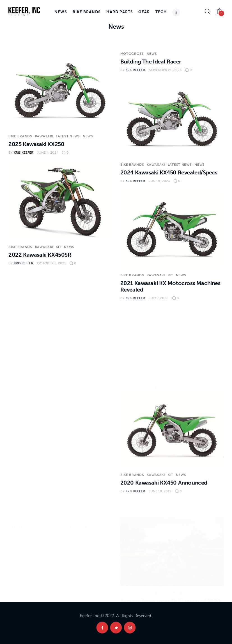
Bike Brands (20, 136)
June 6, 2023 (159, 181)
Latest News (68, 136)
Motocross (132, 54)
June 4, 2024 (48, 153)
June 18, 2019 (160, 500)
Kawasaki (44, 136)
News (88, 136)
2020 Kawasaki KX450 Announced (164, 492)
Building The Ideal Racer (151, 62)
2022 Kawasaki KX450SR (40, 255)
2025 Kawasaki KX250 (36, 144)
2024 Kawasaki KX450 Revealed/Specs (169, 172)
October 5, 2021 (51, 263)
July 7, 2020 (159, 298)
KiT (58, 247)
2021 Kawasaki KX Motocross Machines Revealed (170, 286)
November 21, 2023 (165, 70)
